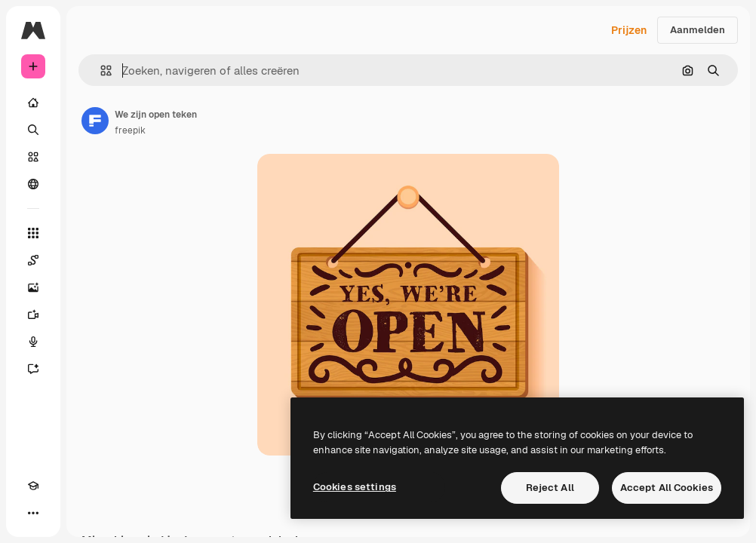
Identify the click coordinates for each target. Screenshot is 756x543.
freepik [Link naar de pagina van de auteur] (130, 130)
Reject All (550, 488)
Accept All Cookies (667, 488)
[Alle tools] (33, 233)
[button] (100, 71)
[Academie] (33, 486)
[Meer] (33, 513)
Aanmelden (698, 30)
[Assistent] (33, 369)
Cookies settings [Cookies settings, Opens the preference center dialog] (355, 487)
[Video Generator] (33, 314)
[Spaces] (33, 260)
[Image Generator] (33, 287)
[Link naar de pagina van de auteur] (95, 121)
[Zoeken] (33, 130)
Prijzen (629, 30)
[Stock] (33, 157)
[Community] (33, 184)
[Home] (33, 103)
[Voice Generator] (33, 342)
